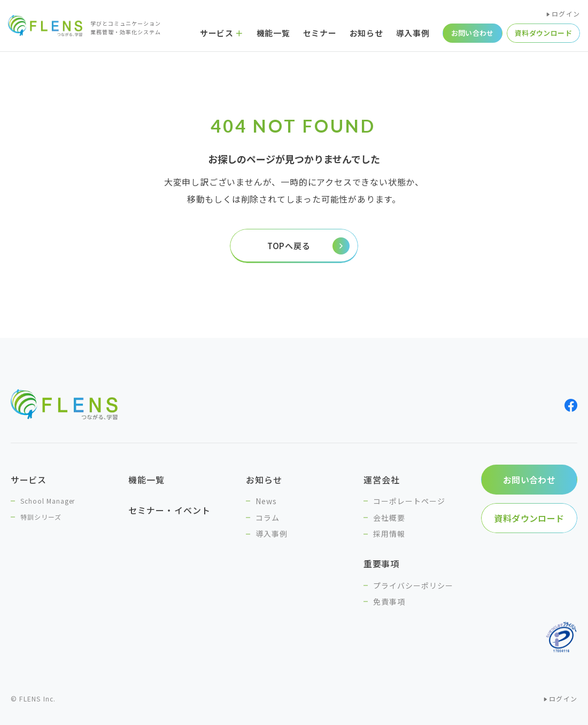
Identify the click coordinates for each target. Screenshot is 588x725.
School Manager (48, 501)
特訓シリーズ (41, 517)
